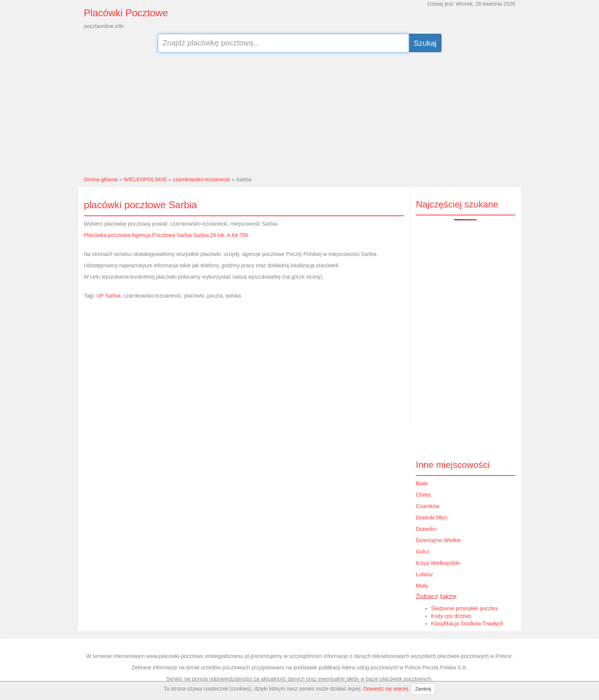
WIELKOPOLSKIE (145, 179)
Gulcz (423, 552)
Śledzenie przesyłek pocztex (464, 608)
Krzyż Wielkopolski (438, 563)
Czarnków (428, 506)
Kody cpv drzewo (451, 616)
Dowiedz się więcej (386, 689)
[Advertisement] (299, 113)
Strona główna (101, 179)
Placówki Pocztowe (126, 13)
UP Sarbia (109, 296)
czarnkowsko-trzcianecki (202, 179)
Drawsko (426, 529)
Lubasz (424, 574)
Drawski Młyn (432, 518)
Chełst (423, 495)
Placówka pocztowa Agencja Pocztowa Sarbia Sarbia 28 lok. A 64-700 (166, 235)
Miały (422, 586)
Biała (422, 483)
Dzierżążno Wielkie (438, 540)
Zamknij (423, 689)
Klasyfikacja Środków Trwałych (467, 624)
